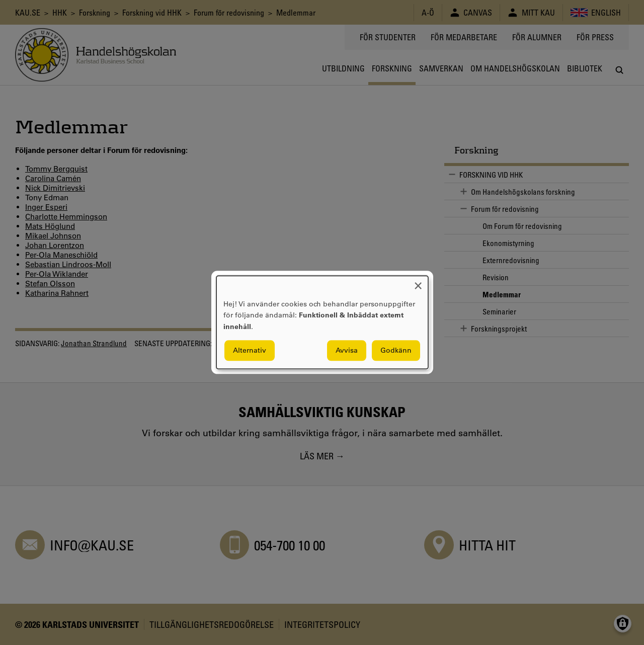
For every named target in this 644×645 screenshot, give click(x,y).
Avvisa (347, 351)
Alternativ (250, 351)
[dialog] (322, 322)
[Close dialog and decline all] (418, 282)
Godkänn (396, 351)
